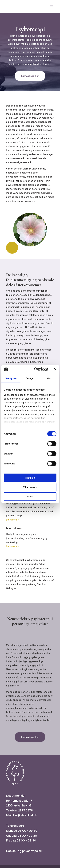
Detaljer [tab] (30, 378)
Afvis (30, 496)
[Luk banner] (55, 369)
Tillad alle (30, 478)
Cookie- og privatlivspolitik (24, 851)
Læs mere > (13, 520)
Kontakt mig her (30, 76)
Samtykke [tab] (11, 378)
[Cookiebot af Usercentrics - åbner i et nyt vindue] (36, 369)
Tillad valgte (30, 487)
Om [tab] (49, 378)
